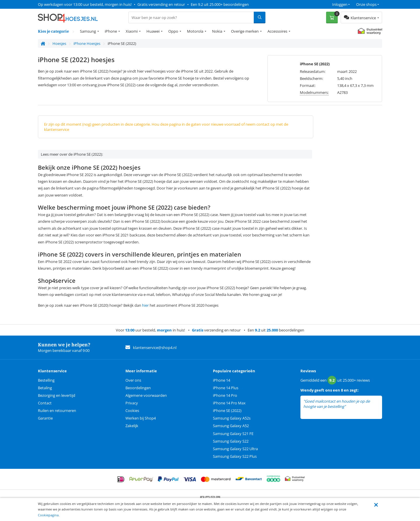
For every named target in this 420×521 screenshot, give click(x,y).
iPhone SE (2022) (227, 411)
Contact (45, 403)
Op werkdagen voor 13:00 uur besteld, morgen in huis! (85, 4)
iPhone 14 (222, 380)
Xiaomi (132, 31)
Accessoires (277, 31)
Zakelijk (132, 426)
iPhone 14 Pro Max (229, 403)
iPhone (111, 31)
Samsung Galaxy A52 (231, 426)
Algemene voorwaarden (146, 395)
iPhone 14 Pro (225, 395)
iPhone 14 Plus (226, 388)
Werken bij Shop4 (141, 418)
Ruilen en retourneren (57, 411)
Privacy (132, 403)
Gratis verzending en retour (161, 4)
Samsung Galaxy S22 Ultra (235, 449)
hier (145, 305)
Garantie (45, 418)
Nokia (217, 31)
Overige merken (245, 31)
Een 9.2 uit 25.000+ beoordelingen (220, 4)
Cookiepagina (48, 515)
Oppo (173, 31)
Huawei (153, 31)
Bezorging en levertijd (57, 395)
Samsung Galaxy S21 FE (233, 434)
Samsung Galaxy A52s (232, 418)
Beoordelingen (138, 388)
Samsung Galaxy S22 (231, 441)
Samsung (88, 31)
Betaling (45, 388)
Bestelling (46, 380)
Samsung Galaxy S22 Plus (235, 456)
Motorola (195, 31)
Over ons (133, 380)
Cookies (132, 411)
